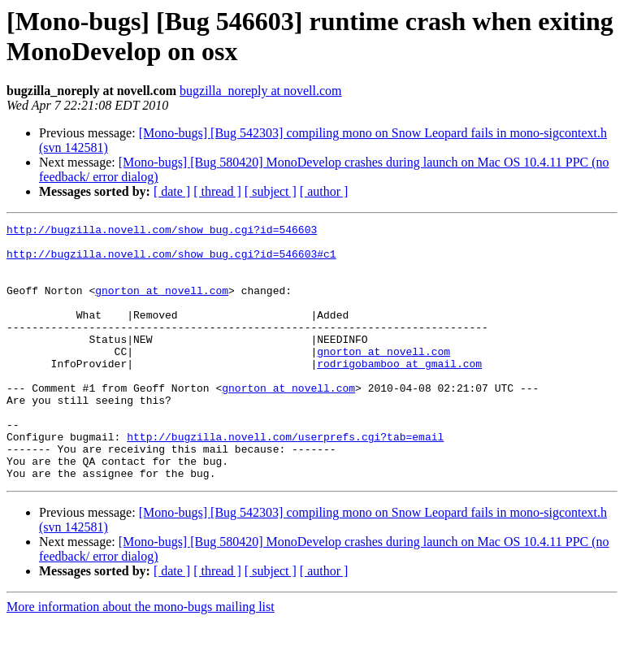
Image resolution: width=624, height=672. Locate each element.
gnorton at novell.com (162, 305)
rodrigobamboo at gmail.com (399, 392)
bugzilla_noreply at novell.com (261, 91)
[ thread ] (217, 191)
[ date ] (172, 191)
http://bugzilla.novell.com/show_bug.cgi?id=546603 (162, 232)
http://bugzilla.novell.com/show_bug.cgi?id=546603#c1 (171, 261)
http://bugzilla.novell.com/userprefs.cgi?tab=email (285, 480)
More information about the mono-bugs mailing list (141, 658)
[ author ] (324, 191)
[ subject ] (271, 191)
